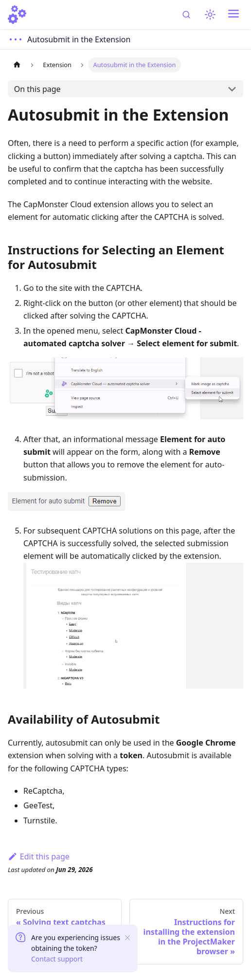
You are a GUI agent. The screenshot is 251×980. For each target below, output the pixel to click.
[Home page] (17, 65)
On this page (37, 89)
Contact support (57, 959)
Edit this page (39, 856)
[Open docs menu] (70, 39)
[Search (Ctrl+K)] (187, 15)
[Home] (17, 15)
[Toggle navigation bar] (233, 15)
